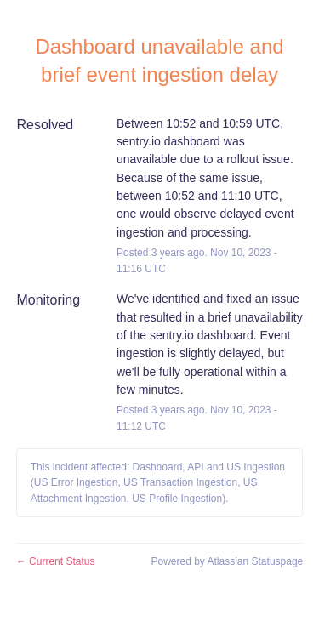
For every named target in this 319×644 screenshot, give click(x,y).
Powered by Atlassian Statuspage (227, 561)
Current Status (56, 561)
